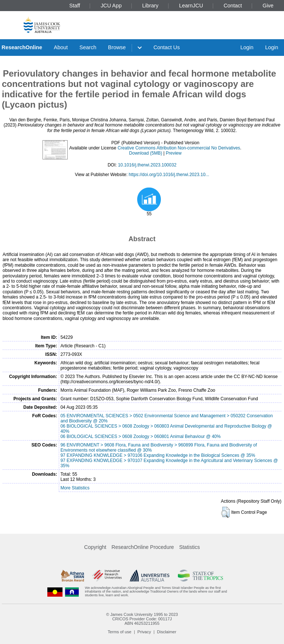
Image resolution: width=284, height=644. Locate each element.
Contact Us (167, 47)
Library (151, 6)
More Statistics (75, 488)
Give (268, 6)
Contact (233, 6)
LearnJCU (191, 6)
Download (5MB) (146, 153)
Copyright (95, 547)
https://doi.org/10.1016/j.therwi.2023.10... (169, 175)
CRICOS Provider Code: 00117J (142, 619)
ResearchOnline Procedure (143, 547)
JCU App (111, 6)
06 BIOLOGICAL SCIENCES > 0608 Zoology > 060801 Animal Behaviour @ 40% (140, 436)
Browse (117, 47)
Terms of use (119, 632)
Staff (75, 6)
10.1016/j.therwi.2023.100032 (147, 165)
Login (247, 47)
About (61, 47)
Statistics (189, 547)
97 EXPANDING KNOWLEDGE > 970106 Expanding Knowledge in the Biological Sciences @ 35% (158, 455)
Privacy (144, 632)
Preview (174, 153)
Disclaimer (167, 632)
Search (88, 47)
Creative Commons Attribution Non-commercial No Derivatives (179, 148)
